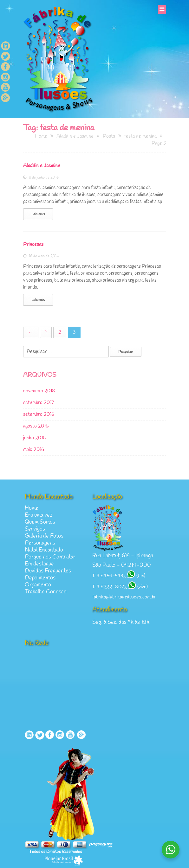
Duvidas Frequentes (48, 571)
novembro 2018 (39, 391)
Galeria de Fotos (44, 536)
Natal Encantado (44, 550)
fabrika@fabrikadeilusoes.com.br (124, 597)
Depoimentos (40, 578)
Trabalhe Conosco (46, 592)
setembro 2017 (39, 403)
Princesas (33, 245)
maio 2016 (34, 450)
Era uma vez (39, 515)
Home (32, 508)
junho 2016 (34, 438)
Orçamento (38, 585)
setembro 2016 (39, 414)
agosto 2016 (36, 426)
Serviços (35, 529)
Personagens (40, 543)
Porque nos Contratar (50, 557)
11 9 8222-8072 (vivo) (120, 587)
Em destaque (39, 564)
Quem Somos (40, 522)
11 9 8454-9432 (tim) (119, 576)
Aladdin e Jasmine (42, 166)
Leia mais (38, 214)
